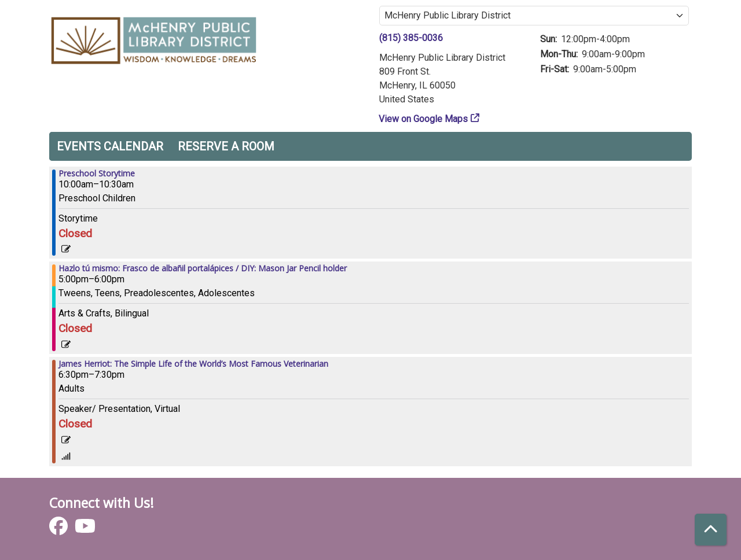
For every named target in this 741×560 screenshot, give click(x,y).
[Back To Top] (711, 530)
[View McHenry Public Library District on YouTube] (85, 530)
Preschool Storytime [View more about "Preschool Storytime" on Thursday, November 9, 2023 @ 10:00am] (97, 174)
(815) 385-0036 (411, 38)
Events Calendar (110, 146)
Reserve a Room (226, 146)
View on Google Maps (423, 119)
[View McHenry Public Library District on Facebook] (60, 530)
